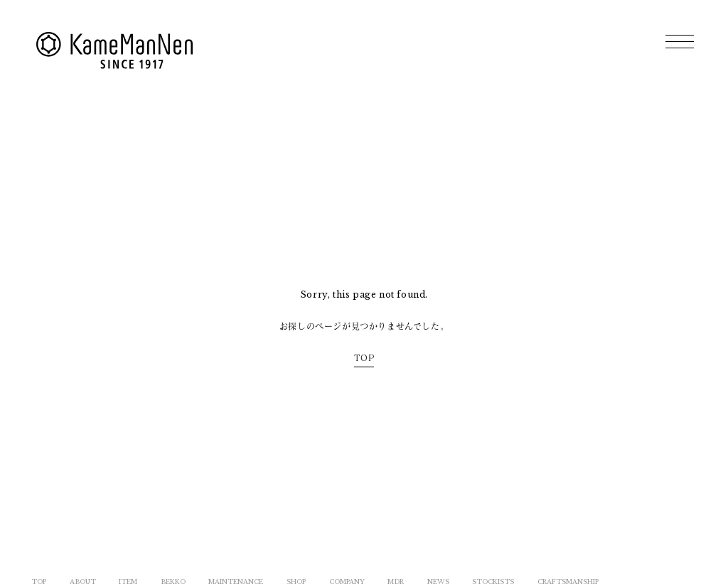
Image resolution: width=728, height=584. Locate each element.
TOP (364, 357)
